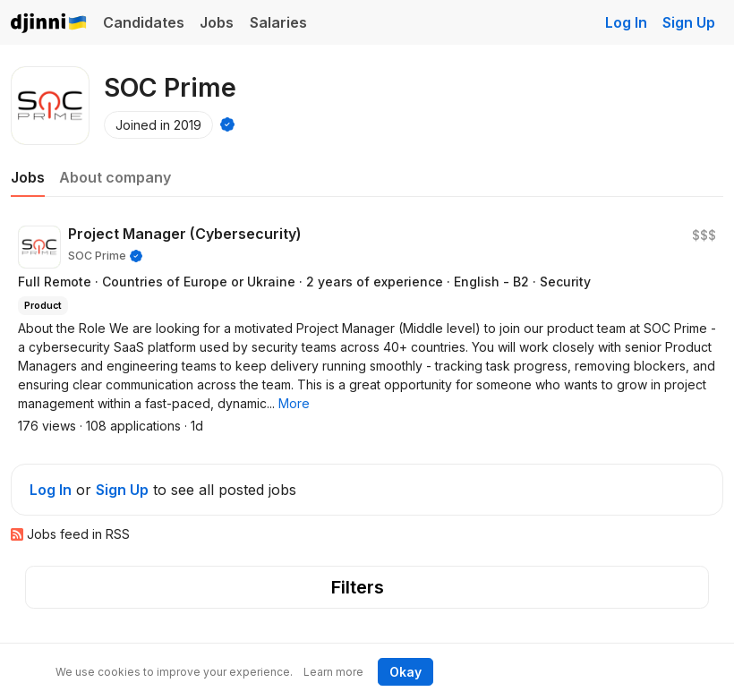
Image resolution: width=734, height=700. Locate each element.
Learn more (333, 672)
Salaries (278, 22)
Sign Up (689, 22)
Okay (405, 672)
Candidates (144, 22)
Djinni (49, 24)
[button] (294, 403)
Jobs (217, 22)
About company (115, 177)
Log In (626, 22)
